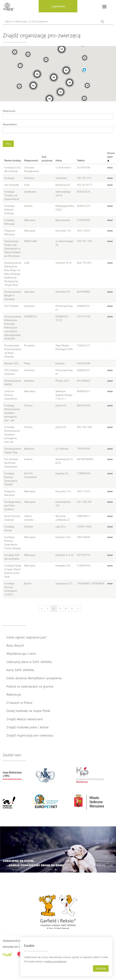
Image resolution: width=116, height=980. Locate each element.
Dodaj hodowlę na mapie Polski (28, 711)
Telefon (81, 160)
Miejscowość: (9, 111)
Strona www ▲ (111, 157)
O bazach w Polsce (19, 703)
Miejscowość (31, 160)
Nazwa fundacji (13, 160)
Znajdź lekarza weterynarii (25, 719)
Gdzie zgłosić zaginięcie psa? (27, 637)
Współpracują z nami (21, 653)
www (110, 167)
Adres (59, 160)
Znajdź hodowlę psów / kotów (27, 727)
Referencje (14, 694)
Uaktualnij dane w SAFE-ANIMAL (29, 662)
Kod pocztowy (47, 159)
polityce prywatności (56, 961)
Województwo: (10, 124)
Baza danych (15, 645)
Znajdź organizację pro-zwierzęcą (30, 735)
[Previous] (42, 609)
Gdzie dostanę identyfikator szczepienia (34, 678)
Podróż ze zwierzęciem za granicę (30, 686)
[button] (84, 70)
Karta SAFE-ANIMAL (20, 670)
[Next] (78, 609)
